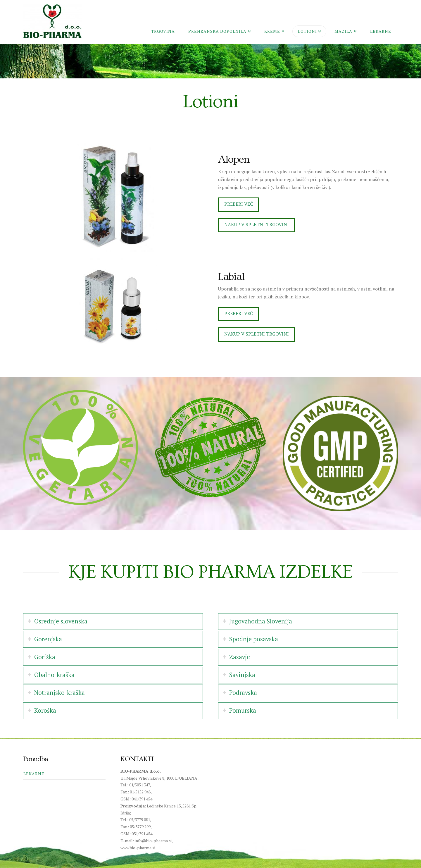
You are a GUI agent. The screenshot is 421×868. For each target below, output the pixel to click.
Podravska (243, 693)
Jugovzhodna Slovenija (261, 621)
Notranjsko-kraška (59, 693)
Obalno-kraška (54, 675)
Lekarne (34, 774)
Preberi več (239, 204)
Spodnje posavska (254, 639)
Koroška (45, 710)
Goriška (45, 657)
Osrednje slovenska (61, 621)
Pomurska (243, 710)
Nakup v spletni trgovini (257, 224)
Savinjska (242, 675)
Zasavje (240, 657)
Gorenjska (48, 639)
